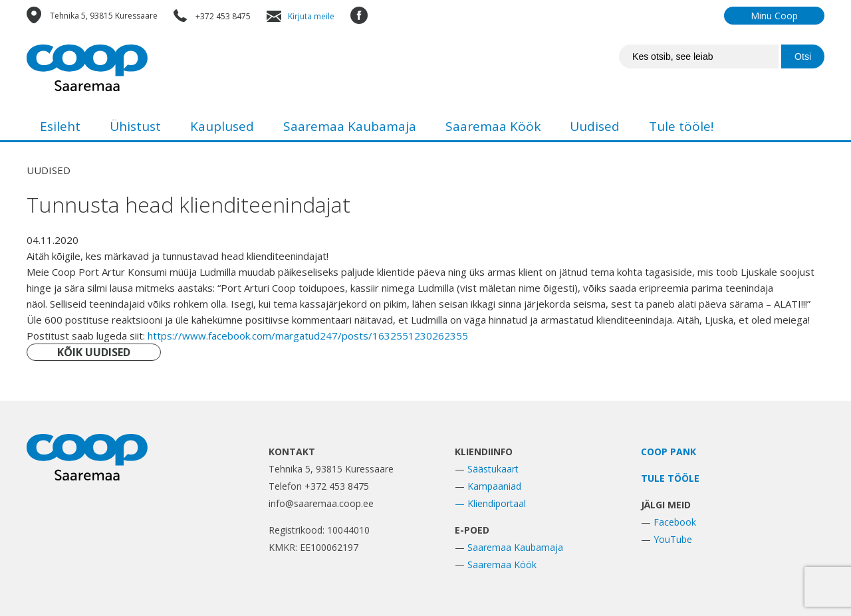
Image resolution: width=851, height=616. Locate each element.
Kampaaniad (494, 486)
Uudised (595, 126)
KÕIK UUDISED (94, 352)
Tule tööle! (681, 126)
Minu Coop (774, 16)
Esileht (60, 126)
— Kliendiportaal (490, 503)
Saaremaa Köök (493, 126)
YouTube (673, 539)
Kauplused (222, 126)
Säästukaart (493, 469)
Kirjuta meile (311, 16)
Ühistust (135, 126)
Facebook (675, 522)
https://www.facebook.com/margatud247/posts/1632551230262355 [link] (308, 336)
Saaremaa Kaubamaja (350, 126)
